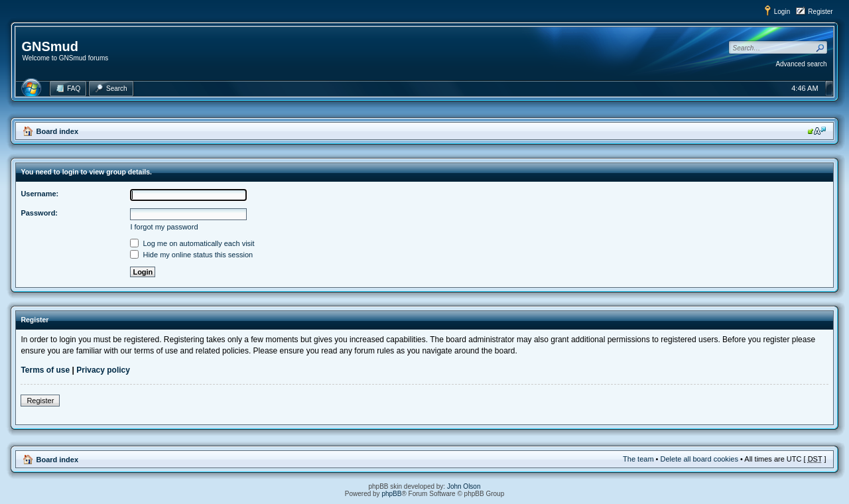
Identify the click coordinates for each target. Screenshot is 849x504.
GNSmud (50, 46)
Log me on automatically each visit (192, 243)
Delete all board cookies (699, 459)
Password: (39, 213)
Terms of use (45, 370)
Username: (39, 194)
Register (820, 12)
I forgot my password (164, 227)
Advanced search (801, 64)
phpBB (391, 494)
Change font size (817, 131)
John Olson (464, 486)
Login (782, 12)
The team (638, 459)
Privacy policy (103, 370)
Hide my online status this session (191, 255)
